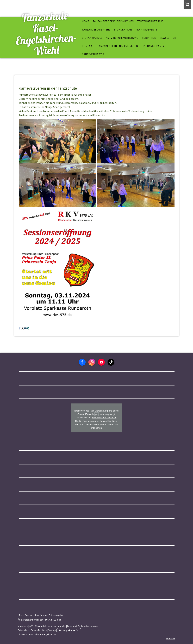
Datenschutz (24, 630)
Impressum (23, 626)
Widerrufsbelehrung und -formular (50, 626)
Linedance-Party (153, 46)
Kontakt (88, 46)
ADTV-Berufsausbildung (122, 38)
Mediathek (149, 38)
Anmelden (171, 639)
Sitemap (52, 630)
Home (86, 21)
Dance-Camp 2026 (93, 54)
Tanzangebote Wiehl (96, 29)
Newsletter (168, 38)
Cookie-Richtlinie (39, 630)
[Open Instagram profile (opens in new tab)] (92, 362)
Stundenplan (123, 29)
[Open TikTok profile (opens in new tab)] (111, 362)
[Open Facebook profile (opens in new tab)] (82, 362)
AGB (31, 626)
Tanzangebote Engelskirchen (113, 21)
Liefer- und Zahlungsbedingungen (83, 626)
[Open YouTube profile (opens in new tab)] (101, 362)
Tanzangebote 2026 (150, 21)
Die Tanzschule (92, 38)
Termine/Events (146, 29)
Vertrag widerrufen (69, 630)
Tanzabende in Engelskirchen (118, 46)
